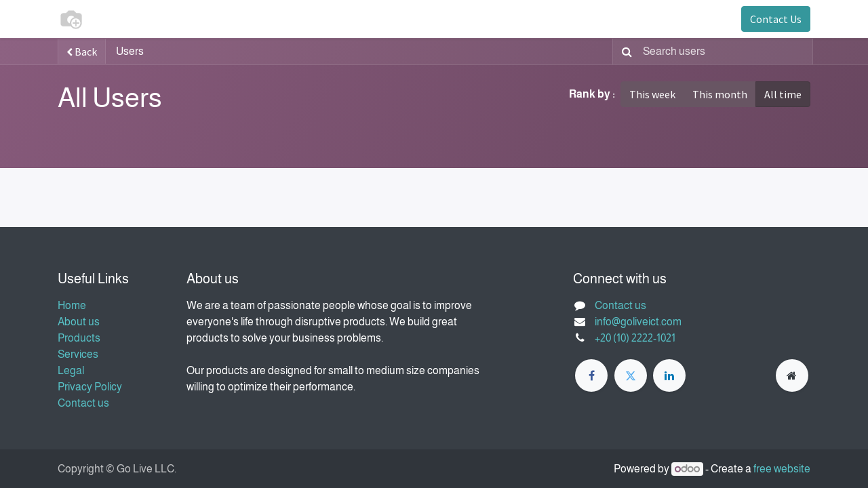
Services (78, 354)
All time (783, 94)
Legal (71, 370)
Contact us (83, 403)
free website (782, 469)
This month (720, 94)
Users (130, 51)
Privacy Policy (90, 387)
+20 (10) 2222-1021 (635, 338)
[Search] (624, 52)
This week (652, 94)
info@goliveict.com (638, 322)
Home (72, 305)
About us (79, 322)
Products (79, 338)
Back (82, 52)
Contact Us (776, 19)
